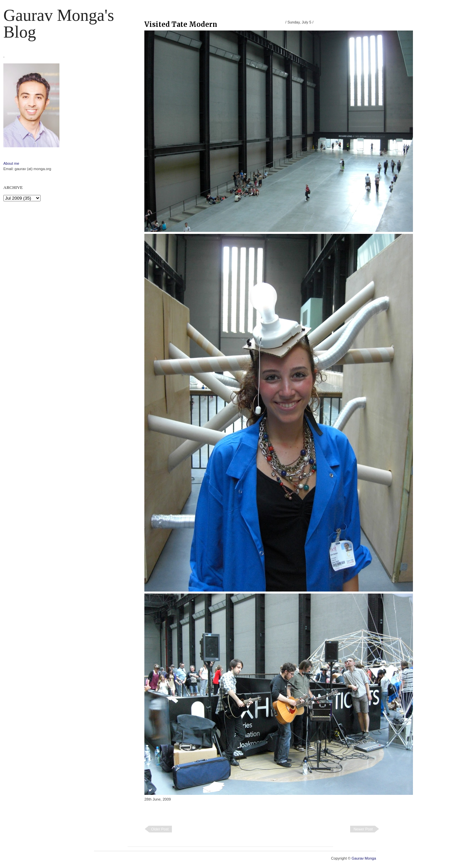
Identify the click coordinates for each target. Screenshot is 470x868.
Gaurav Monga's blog (59, 23)
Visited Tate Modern (181, 24)
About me (11, 163)
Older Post (160, 829)
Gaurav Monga (364, 858)
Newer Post (363, 829)
